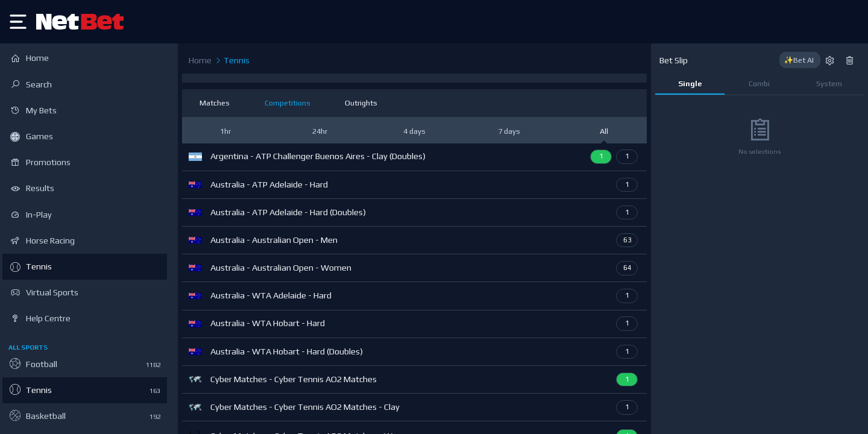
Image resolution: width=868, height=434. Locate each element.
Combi (759, 83)
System (829, 83)
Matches (215, 103)
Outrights (361, 103)
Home (200, 60)
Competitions (288, 103)
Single (690, 83)
